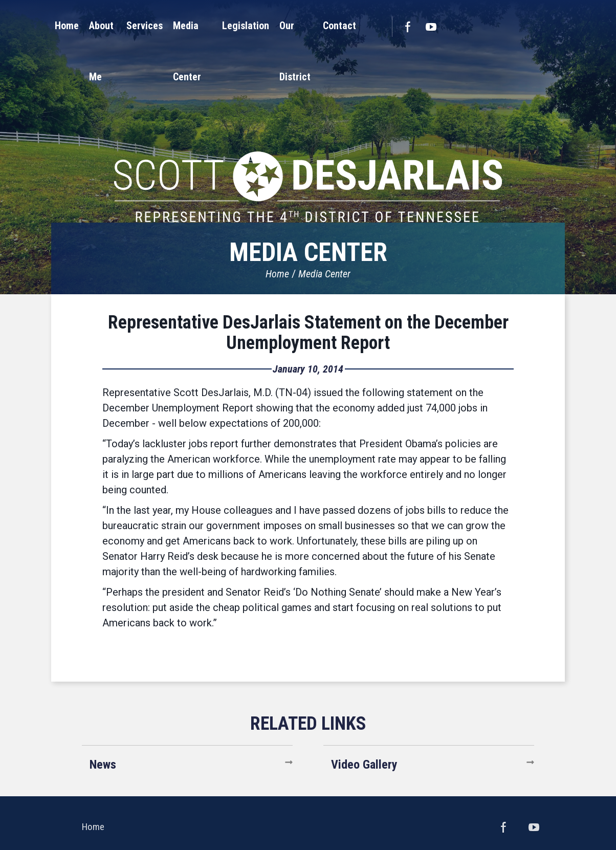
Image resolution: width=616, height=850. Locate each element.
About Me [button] (150, 26)
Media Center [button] (255, 26)
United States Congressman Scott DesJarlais (308, 136)
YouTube (518, 27)
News (103, 765)
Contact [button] (426, 26)
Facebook (494, 27)
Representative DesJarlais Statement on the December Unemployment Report (308, 333)
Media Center (324, 274)
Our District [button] (375, 26)
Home (277, 274)
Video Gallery (364, 765)
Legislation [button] (317, 26)
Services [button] (198, 26)
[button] (150, 26)
